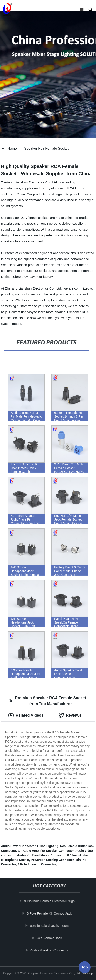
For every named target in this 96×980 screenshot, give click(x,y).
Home (12, 148)
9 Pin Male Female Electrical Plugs (51, 901)
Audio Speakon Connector (51, 950)
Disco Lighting (48, 846)
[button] (82, 10)
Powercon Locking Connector (52, 860)
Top (85, 968)
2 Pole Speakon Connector (37, 864)
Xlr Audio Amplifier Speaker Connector (46, 851)
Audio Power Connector (18, 846)
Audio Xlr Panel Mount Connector (41, 855)
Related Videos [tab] (26, 715)
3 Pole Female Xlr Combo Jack (51, 913)
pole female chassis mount (51, 926)
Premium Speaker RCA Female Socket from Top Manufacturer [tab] (47, 701)
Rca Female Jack (51, 938)
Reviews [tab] (70, 715)
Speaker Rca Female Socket (46, 148)
